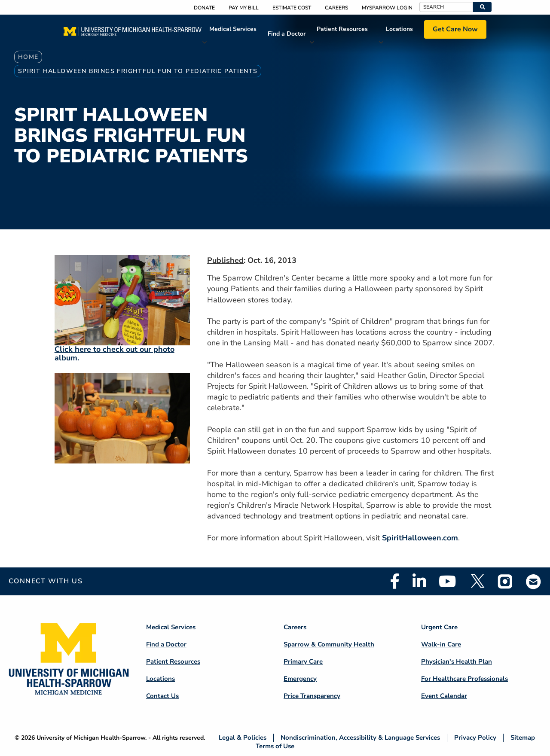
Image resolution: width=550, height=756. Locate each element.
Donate (204, 8)
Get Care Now (455, 29)
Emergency (300, 679)
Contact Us (162, 696)
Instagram (505, 581)
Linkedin (419, 581)
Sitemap (523, 738)
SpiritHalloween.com (420, 538)
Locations (399, 29)
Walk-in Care (441, 644)
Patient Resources (342, 29)
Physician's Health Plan (457, 661)
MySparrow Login (387, 8)
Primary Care (303, 661)
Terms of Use (275, 746)
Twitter (477, 581)
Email (534, 581)
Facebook (395, 581)
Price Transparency (312, 696)
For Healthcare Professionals (464, 679)
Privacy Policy (475, 738)
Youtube (448, 581)
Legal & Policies (243, 738)
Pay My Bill (244, 8)
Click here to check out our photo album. (115, 354)
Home (28, 57)
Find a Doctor (287, 34)
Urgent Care (439, 627)
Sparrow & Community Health (329, 644)
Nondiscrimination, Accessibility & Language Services (360, 738)
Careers (336, 8)
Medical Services (233, 29)
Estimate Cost (292, 8)
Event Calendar (444, 696)
